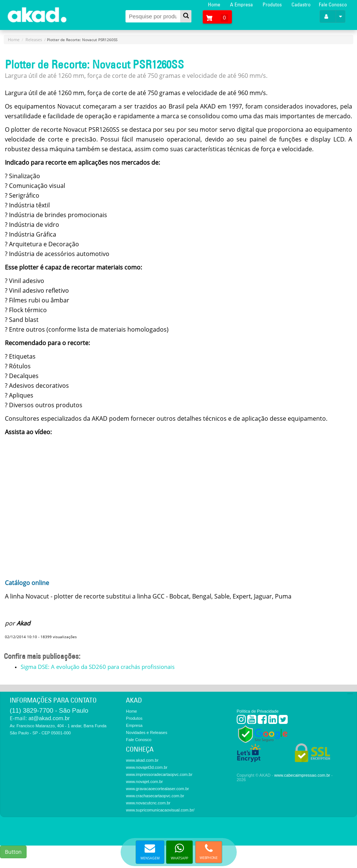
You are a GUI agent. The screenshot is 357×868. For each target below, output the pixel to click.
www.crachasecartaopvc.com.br (155, 796)
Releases (34, 39)
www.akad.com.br (142, 760)
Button (13, 852)
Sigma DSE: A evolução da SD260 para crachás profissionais (98, 667)
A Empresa (241, 4)
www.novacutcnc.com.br (148, 803)
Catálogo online (27, 583)
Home (214, 4)
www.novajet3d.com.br (147, 767)
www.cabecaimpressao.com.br (302, 775)
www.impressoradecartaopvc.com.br (159, 774)
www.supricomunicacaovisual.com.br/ (160, 810)
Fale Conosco (333, 4)
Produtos (272, 4)
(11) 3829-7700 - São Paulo (49, 711)
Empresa (134, 725)
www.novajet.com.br (144, 782)
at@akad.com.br (49, 718)
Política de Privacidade (258, 711)
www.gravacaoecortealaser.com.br (157, 789)
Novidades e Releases (146, 733)
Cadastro (301, 4)
